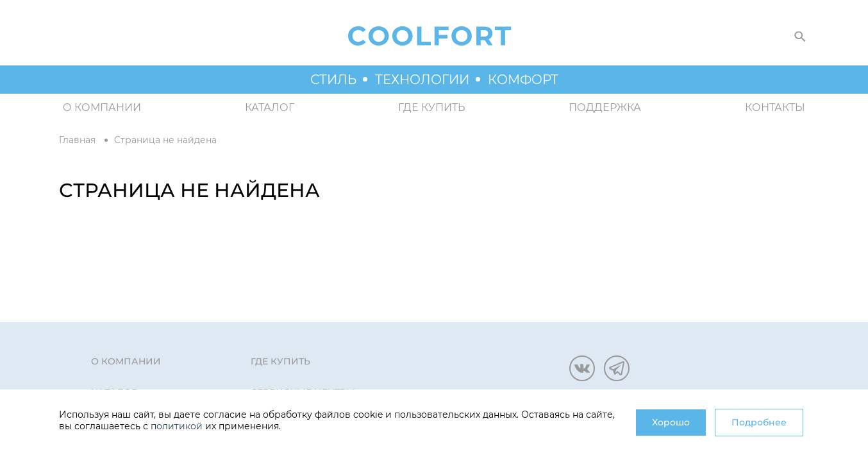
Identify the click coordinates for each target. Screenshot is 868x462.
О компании (102, 107)
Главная (77, 140)
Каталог (270, 107)
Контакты (775, 107)
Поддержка (605, 107)
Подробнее (759, 422)
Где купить (431, 107)
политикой (177, 426)
